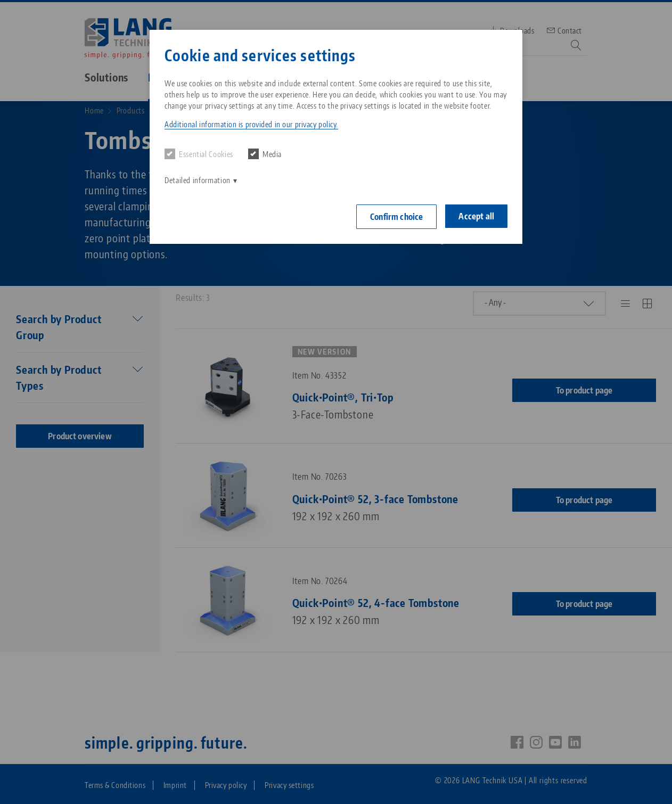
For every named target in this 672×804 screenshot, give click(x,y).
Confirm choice (396, 217)
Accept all (476, 216)
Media (265, 154)
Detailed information (198, 180)
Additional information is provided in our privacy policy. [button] (251, 124)
